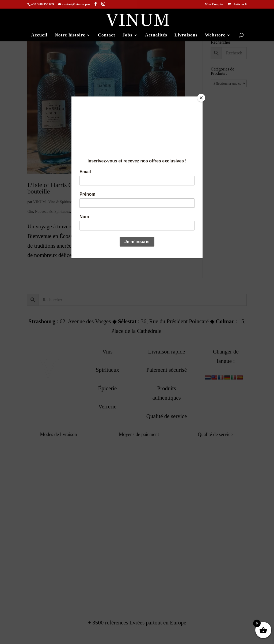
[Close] (201, 98)
